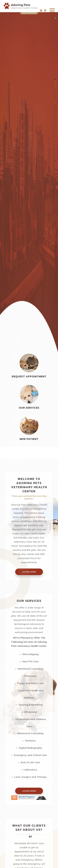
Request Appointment (29, 13)
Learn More (29, 791)
